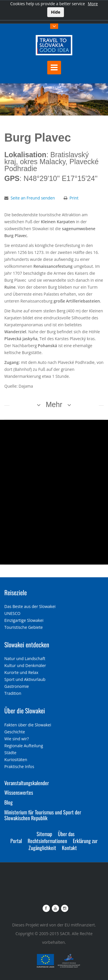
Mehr (54, 404)
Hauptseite (14, 106)
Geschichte (15, 732)
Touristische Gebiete (24, 627)
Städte (10, 753)
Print (74, 198)
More (93, 4)
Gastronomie (17, 686)
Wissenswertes (19, 792)
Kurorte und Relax (21, 672)
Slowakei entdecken (27, 644)
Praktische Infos (19, 766)
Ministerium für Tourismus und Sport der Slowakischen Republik (43, 815)
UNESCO (12, 613)
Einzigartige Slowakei (24, 620)
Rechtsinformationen (47, 841)
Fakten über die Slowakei (28, 725)
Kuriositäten (16, 760)
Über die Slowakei (25, 710)
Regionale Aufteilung (24, 746)
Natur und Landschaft (25, 658)
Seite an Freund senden (33, 198)
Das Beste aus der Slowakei (30, 606)
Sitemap (44, 834)
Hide (56, 12)
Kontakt (69, 848)
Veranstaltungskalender (27, 783)
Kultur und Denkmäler (25, 665)
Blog (8, 802)
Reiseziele (16, 592)
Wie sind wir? (17, 739)
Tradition (13, 693)
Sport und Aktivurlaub (25, 679)
